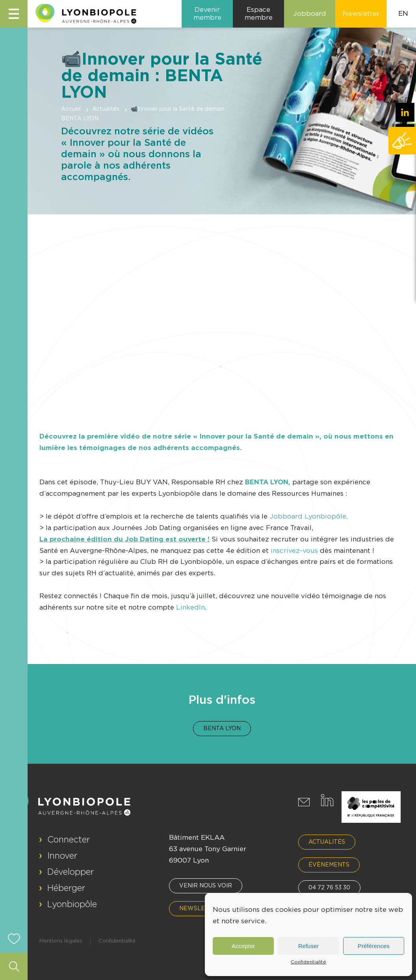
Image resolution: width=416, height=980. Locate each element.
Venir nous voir (206, 886)
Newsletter (200, 909)
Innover (62, 856)
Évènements (329, 865)
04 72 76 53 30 (329, 888)
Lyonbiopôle (72, 904)
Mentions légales (61, 941)
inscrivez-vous (294, 551)
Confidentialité (308, 962)
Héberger (66, 888)
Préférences (374, 946)
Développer (71, 872)
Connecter (69, 840)
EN (403, 14)
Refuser (309, 946)
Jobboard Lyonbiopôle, (308, 516)
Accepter (243, 946)
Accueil (71, 109)
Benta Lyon (222, 729)
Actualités (106, 109)
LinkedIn (190, 607)
